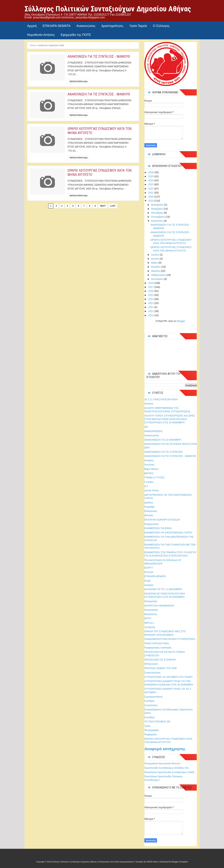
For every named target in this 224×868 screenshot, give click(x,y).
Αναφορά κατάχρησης (165, 749)
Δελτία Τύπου (152, 490)
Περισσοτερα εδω (78, 81)
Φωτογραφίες (152, 730)
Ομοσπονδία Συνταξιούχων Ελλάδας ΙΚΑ (167, 768)
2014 (151, 299)
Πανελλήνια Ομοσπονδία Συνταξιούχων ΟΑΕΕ (169, 772)
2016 (151, 291)
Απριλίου (156, 267)
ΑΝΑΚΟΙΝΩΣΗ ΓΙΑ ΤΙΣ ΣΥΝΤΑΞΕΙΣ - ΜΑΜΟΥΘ (99, 56)
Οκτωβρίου (157, 213)
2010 (151, 315)
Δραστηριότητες (112, 26)
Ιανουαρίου (157, 279)
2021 (151, 193)
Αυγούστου (157, 221)
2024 (151, 180)
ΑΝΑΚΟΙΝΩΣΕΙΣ (153, 431)
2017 (151, 287)
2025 (151, 176)
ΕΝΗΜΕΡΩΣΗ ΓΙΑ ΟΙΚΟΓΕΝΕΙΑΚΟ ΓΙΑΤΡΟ (168, 533)
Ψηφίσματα (150, 734)
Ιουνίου (155, 259)
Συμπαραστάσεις (154, 697)
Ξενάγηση (150, 627)
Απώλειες (150, 465)
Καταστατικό (151, 610)
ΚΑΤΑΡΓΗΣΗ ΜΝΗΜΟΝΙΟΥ (160, 606)
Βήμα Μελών (151, 469)
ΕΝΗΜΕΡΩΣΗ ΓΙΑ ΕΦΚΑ (158, 528)
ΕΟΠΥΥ (149, 568)
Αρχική (32, 26)
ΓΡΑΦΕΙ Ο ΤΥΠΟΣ (154, 478)
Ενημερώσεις (152, 524)
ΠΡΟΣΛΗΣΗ (151, 664)
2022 (151, 189)
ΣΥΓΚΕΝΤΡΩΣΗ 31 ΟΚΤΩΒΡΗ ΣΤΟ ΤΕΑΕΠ (168, 677)
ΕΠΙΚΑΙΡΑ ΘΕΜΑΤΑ (57, 26)
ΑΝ (146, 427)
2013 (151, 303)
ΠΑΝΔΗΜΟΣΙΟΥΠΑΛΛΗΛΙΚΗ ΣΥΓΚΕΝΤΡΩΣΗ (170, 639)
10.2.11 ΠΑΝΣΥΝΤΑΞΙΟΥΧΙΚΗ (161, 399)
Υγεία (147, 726)
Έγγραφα (149, 507)
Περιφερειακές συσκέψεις (158, 648)
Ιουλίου (155, 255)
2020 (151, 197)
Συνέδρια (149, 701)
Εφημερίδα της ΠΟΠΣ (76, 35)
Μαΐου (155, 263)
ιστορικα (149, 585)
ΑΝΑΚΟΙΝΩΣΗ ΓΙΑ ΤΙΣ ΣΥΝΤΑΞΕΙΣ (164, 452)
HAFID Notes (152, 862)
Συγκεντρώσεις (153, 673)
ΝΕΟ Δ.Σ (149, 623)
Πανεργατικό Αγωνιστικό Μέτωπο (162, 763)
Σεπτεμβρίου (158, 217)
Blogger (181, 321)
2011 (151, 311)
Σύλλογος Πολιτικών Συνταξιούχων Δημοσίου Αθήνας (108, 9)
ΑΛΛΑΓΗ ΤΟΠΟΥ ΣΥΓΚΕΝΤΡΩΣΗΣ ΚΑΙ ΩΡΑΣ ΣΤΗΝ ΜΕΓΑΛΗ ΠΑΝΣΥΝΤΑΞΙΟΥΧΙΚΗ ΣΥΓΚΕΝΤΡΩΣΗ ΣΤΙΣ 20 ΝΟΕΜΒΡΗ (170, 419)
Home (33, 45)
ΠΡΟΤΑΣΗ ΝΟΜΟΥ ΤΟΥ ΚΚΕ (161, 668)
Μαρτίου (156, 271)
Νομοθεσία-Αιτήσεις (41, 35)
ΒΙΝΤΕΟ (149, 473)
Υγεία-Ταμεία (138, 26)
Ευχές (148, 581)
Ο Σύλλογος (161, 26)
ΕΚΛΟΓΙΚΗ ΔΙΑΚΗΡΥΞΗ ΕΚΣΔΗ (162, 520)
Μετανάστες (151, 614)
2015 (151, 295)
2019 (151, 201)
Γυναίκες (149, 482)
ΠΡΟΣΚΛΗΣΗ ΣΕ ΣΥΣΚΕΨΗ (160, 660)
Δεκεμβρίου (158, 205)
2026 (151, 172)
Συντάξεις (150, 717)
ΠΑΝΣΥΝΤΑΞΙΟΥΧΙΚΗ (157, 643)
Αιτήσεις (149, 404)
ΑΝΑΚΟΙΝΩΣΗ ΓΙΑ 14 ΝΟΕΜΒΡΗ (163, 440)
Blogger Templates (180, 862)
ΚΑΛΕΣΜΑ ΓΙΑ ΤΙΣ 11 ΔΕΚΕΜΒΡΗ (163, 589)
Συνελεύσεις (151, 705)
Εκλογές (149, 515)
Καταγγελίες (151, 601)
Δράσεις (149, 503)
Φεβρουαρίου (159, 275)
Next (103, 206)
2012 (151, 307)
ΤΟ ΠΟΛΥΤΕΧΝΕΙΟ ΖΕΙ (157, 722)
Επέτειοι (149, 572)
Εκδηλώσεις (151, 511)
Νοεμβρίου (157, 209)
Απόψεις (149, 460)
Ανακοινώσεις (86, 26)
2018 (151, 283)
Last (113, 206)
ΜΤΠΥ (148, 618)
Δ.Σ (146, 486)
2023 (151, 184)
